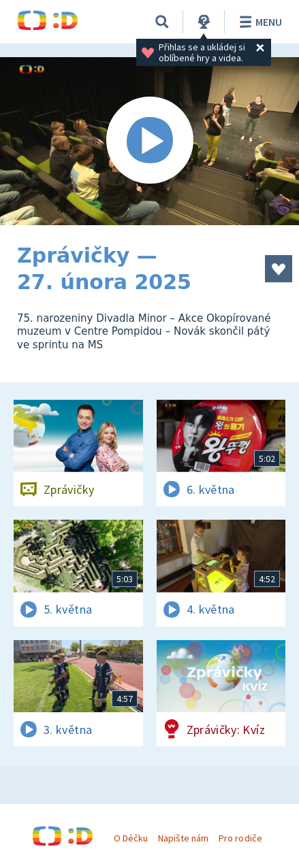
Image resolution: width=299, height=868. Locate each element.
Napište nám (183, 838)
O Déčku (131, 838)
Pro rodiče (240, 838)
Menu (258, 22)
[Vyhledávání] (162, 22)
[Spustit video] (149, 141)
